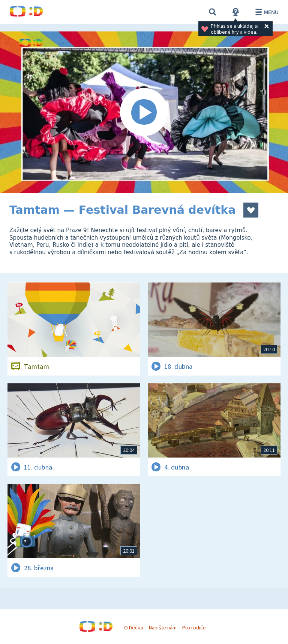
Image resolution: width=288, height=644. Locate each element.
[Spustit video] (144, 112)
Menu (266, 12)
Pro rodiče (194, 628)
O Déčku (133, 628)
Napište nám (163, 628)
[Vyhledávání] (213, 12)
